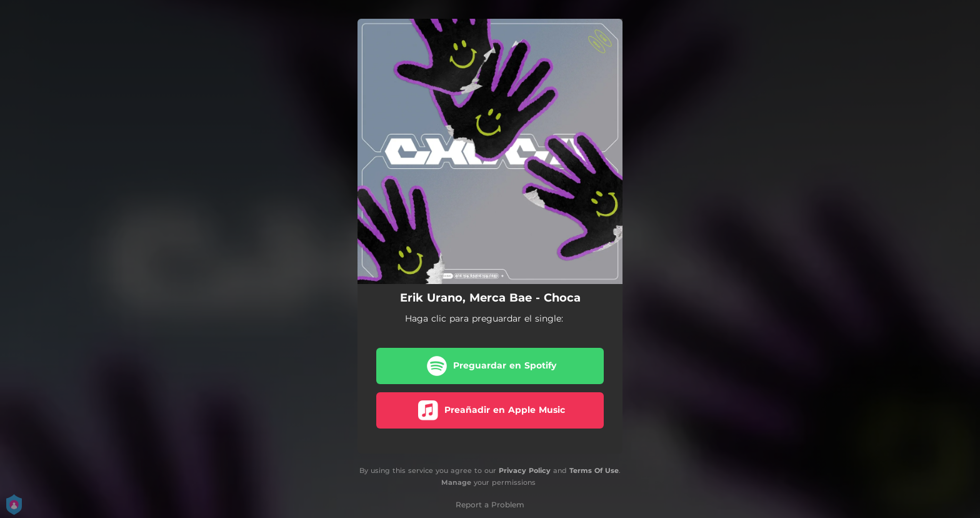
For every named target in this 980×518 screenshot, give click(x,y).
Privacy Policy (525, 470)
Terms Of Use (594, 470)
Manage (456, 482)
